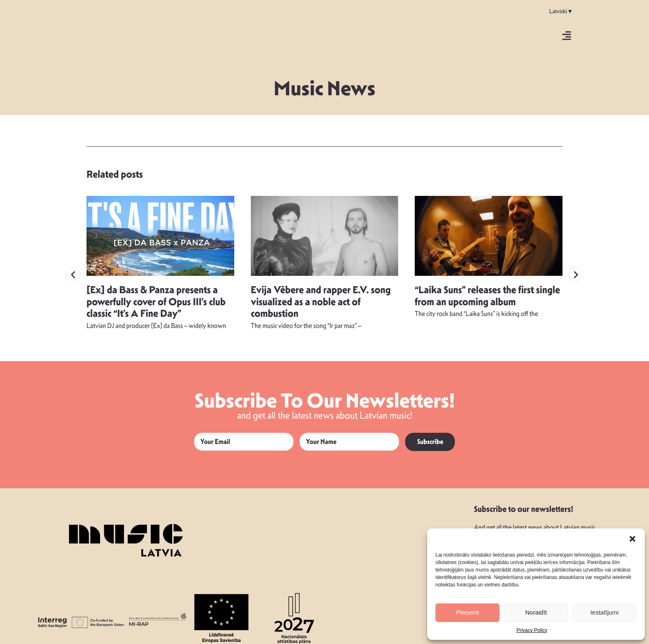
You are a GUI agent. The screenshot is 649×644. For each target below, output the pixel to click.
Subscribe (430, 436)
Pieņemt (468, 612)
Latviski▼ (561, 11)
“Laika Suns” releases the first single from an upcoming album (487, 290)
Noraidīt (536, 612)
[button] (632, 539)
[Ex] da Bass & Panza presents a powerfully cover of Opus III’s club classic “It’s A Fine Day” (156, 296)
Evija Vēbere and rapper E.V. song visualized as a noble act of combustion (321, 296)
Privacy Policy (532, 630)
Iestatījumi (604, 612)
